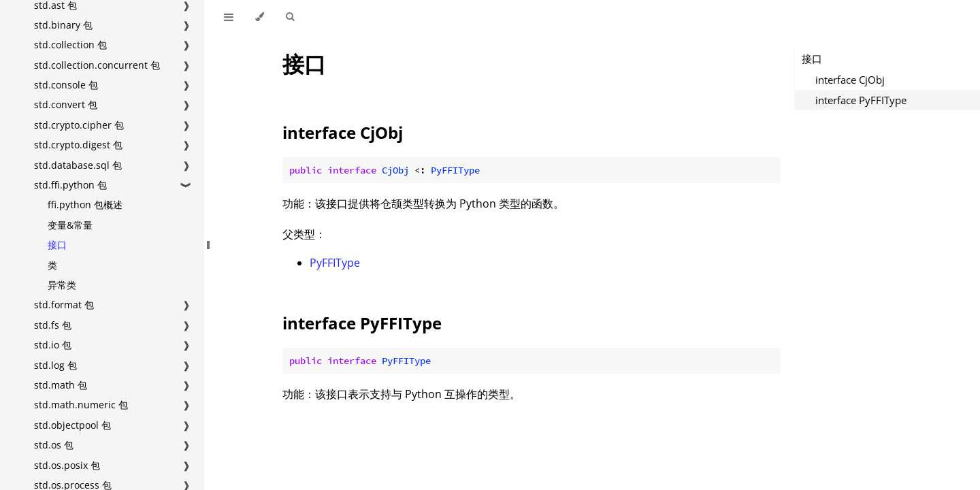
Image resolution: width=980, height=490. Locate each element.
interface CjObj (343, 132)
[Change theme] (260, 17)
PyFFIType (335, 263)
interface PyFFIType (362, 323)
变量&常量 (70, 225)
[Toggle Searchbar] (290, 17)
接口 (57, 245)
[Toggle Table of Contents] (229, 17)
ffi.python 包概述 (85, 205)
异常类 (62, 285)
